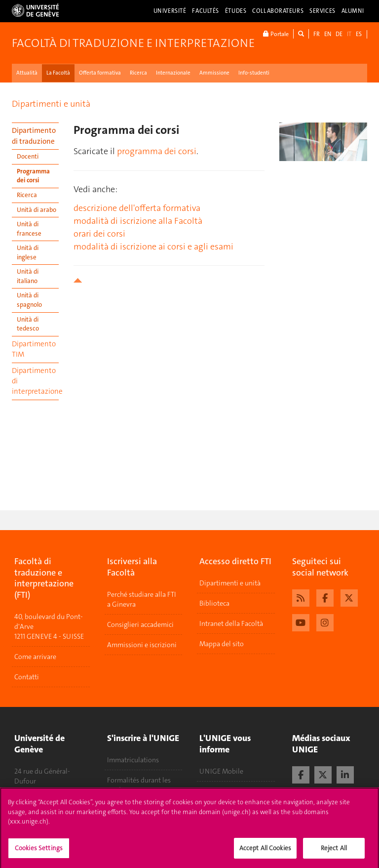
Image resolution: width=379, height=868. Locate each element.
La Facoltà (58, 73)
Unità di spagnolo (29, 300)
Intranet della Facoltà (231, 623)
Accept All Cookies (265, 851)
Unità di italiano (28, 276)
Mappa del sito (222, 644)
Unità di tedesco (28, 324)
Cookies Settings (39, 851)
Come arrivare (35, 657)
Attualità (27, 73)
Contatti (27, 677)
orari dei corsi (99, 234)
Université (170, 11)
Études (236, 11)
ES (359, 34)
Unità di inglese (28, 252)
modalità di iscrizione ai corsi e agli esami (153, 247)
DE (339, 34)
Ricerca (138, 73)
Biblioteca (214, 603)
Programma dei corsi (33, 176)
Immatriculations (133, 760)
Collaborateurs (278, 11)
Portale (276, 34)
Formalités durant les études (139, 785)
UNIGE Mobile (221, 771)
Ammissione (214, 73)
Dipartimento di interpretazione (35, 381)
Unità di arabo (37, 210)
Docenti (28, 156)
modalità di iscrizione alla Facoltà (138, 221)
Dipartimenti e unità (51, 104)
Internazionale (173, 73)
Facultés (206, 11)
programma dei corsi (157, 151)
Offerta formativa (100, 73)
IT (349, 34)
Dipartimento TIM (34, 349)
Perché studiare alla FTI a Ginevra (142, 599)
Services (322, 11)
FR (317, 34)
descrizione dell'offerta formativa (137, 208)
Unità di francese (29, 229)
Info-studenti (254, 73)
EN (328, 34)
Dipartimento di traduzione (34, 136)
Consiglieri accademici (140, 624)
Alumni (353, 11)
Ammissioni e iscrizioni (142, 645)
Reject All (334, 851)
